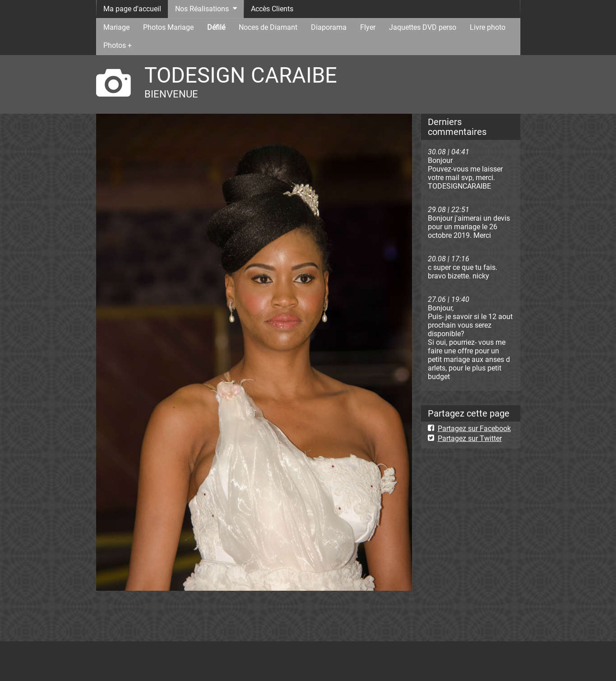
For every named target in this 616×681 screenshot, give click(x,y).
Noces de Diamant (268, 27)
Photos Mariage (168, 27)
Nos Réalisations (202, 9)
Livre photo (488, 27)
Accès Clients (272, 9)
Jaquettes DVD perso (423, 27)
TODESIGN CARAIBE (241, 75)
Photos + (118, 45)
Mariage (116, 27)
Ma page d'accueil (132, 9)
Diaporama (329, 27)
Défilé (216, 27)
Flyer (368, 27)
